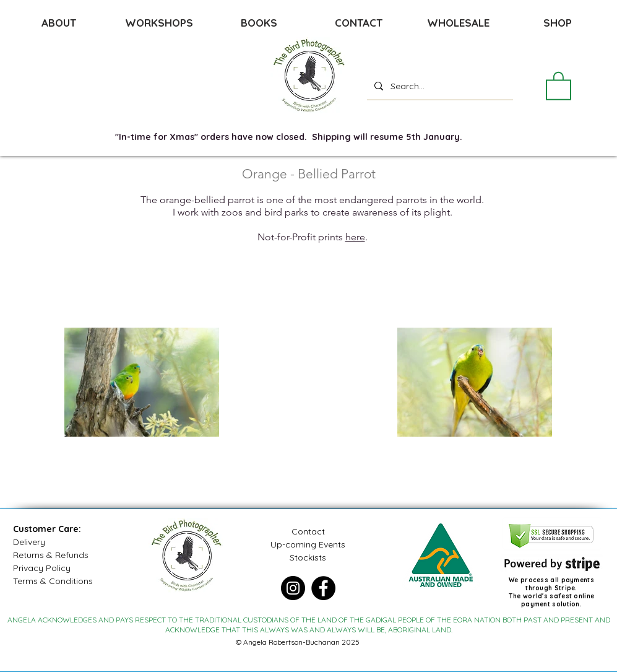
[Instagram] (293, 588)
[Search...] (439, 86)
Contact (308, 531)
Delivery (29, 542)
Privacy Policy (42, 568)
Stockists (308, 557)
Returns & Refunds (51, 555)
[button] (559, 85)
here (355, 237)
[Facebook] (323, 588)
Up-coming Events (308, 544)
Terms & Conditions (53, 581)
